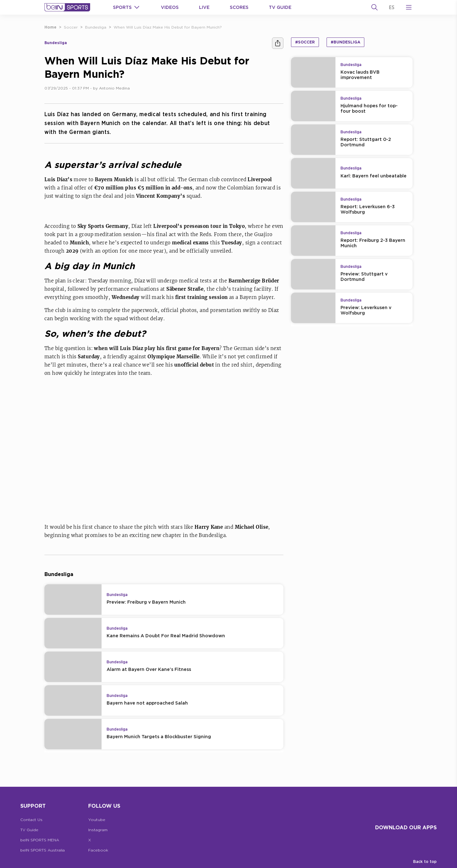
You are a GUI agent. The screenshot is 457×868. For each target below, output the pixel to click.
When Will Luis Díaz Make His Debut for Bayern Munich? (168, 27)
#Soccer (305, 42)
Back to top (425, 861)
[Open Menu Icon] (409, 7)
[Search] (374, 7)
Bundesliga (96, 27)
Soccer (71, 27)
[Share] (278, 43)
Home (50, 27)
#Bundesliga (345, 42)
